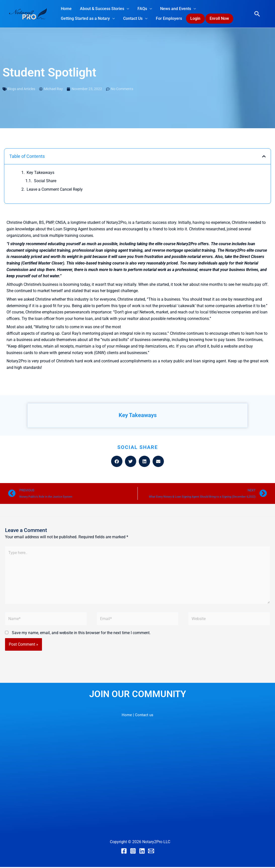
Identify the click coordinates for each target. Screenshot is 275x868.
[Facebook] (124, 852)
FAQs (142, 9)
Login (195, 19)
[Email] (151, 852)
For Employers (168, 19)
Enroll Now (219, 19)
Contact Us (133, 19)
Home (66, 9)
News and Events (175, 9)
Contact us (144, 716)
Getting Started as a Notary (85, 19)
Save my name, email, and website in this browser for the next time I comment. (81, 634)
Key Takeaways (40, 173)
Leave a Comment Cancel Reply (55, 190)
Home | (127, 716)
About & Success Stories (102, 9)
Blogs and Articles (21, 89)
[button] (257, 14)
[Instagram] (133, 852)
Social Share (45, 181)
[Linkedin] (142, 852)
